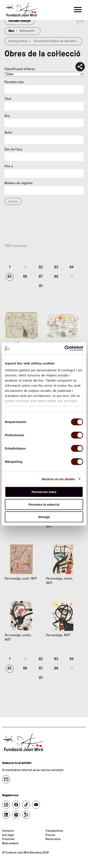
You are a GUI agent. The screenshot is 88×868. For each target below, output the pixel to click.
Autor (9, 132)
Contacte (8, 831)
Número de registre (18, 183)
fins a (9, 166)
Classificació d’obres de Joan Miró (55, 41)
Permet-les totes (44, 492)
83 (56, 267)
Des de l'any (13, 149)
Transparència (54, 831)
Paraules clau (14, 82)
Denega (44, 517)
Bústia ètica (53, 839)
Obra (11, 31)
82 (41, 267)
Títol (8, 99)
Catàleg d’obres (18, 41)
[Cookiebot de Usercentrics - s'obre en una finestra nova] (65, 348)
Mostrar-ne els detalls (58, 479)
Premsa (50, 835)
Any (7, 116)
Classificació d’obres (20, 69)
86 (25, 277)
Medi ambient (10, 843)
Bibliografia (27, 31)
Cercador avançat (19, 21)
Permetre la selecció (44, 504)
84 (72, 267)
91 (41, 286)
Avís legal (8, 835)
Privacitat (8, 839)
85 (10, 277)
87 (41, 277)
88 (56, 277)
